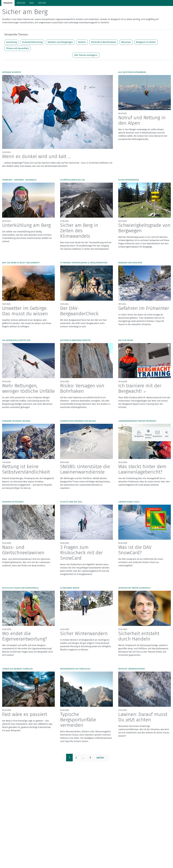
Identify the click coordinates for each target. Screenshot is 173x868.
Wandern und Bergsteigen (60, 53)
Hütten (56, 11)
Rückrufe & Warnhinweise (104, 53)
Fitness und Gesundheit (18, 59)
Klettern (82, 53)
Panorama (144, 11)
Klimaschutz (69, 11)
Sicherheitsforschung (32, 53)
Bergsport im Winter (146, 53)
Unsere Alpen (86, 11)
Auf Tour (44, 11)
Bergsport (31, 11)
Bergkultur (102, 11)
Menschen (126, 53)
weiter (100, 768)
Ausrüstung (11, 53)
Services (158, 11)
